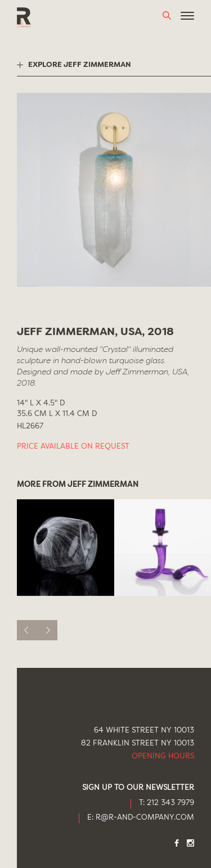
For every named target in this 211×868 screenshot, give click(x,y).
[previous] (27, 630)
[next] (47, 630)
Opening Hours (163, 756)
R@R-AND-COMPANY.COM (145, 818)
